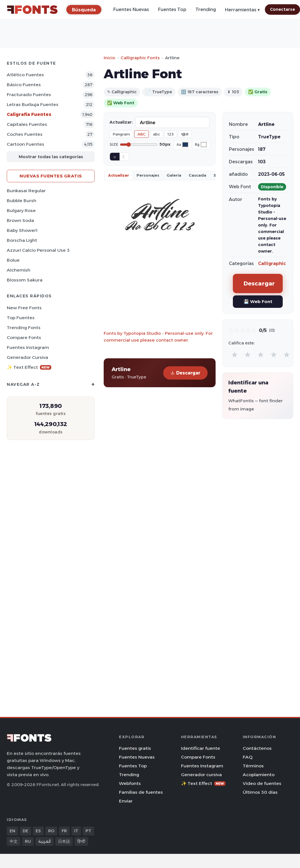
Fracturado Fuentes (29, 95)
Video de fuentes (262, 783)
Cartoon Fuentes (25, 144)
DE (25, 831)
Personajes (148, 175)
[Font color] (185, 145)
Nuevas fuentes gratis (51, 176)
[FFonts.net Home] (32, 10)
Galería (174, 175)
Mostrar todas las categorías (51, 157)
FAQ (248, 757)
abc (157, 134)
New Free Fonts (24, 308)
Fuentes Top (172, 9)
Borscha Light (22, 240)
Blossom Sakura (25, 280)
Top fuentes (21, 318)
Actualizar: (121, 122)
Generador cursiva (27, 357)
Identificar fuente (201, 748)
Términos (253, 766)
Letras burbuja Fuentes (33, 104)
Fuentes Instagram (28, 347)
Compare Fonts (24, 337)
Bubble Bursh (22, 201)
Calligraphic (272, 263)
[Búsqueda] (84, 9)
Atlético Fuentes (25, 75)
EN (12, 831)
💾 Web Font (258, 301)
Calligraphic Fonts (140, 58)
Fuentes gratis (135, 748)
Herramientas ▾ (242, 10)
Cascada (197, 175)
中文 (14, 841)
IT (76, 831)
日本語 (64, 841)
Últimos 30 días (260, 792)
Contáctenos (257, 748)
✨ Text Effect (29, 367)
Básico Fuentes (24, 85)
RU (28, 841)
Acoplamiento (259, 775)
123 (171, 134)
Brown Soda (20, 220)
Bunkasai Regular (26, 191)
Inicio (109, 58)
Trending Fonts (24, 328)
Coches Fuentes (25, 134)
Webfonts (130, 783)
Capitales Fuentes (27, 124)
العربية (44, 841)
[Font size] (139, 145)
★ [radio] (235, 354)
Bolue (13, 260)
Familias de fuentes (141, 792)
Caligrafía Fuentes (29, 114)
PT (88, 831)
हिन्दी (81, 841)
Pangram (121, 134)
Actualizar (119, 175)
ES (38, 831)
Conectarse (282, 9)
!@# (185, 134)
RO (51, 831)
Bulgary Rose (21, 210)
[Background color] (204, 145)
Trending (206, 9)
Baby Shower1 (22, 230)
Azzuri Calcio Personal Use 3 (38, 250)
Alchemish (19, 270)
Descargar (185, 373)
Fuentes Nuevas (131, 9)
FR (64, 831)
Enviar (126, 801)
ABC (142, 134)
